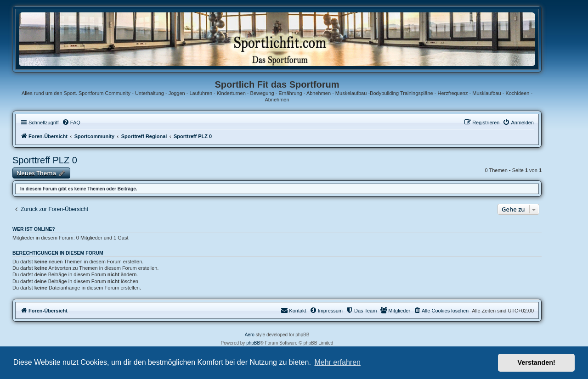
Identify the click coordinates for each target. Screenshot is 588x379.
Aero (250, 335)
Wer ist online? (34, 229)
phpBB (253, 343)
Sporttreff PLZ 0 (45, 160)
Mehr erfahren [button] (337, 362)
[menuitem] (71, 123)
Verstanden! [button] (537, 362)
